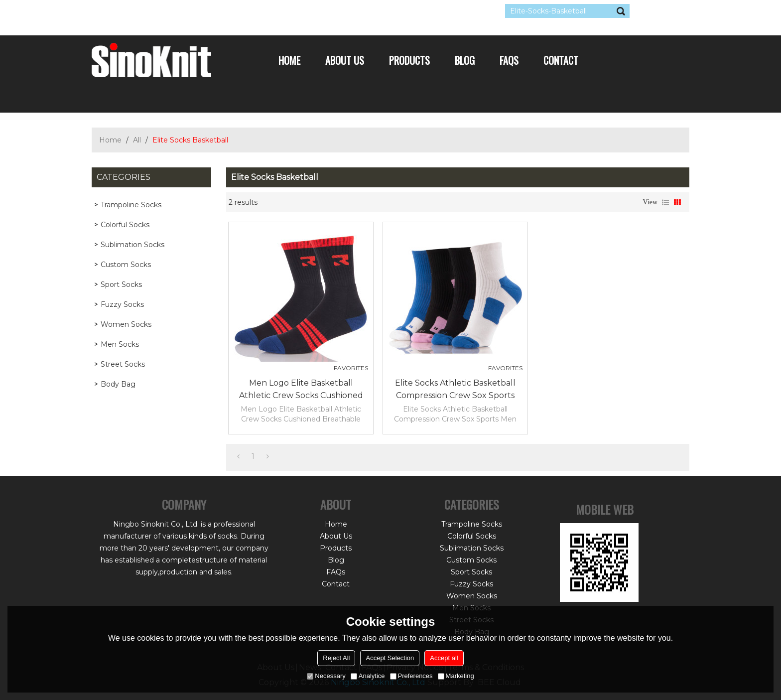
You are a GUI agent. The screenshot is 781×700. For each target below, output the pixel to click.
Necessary (326, 676)
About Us (345, 60)
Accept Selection (390, 658)
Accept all (444, 658)
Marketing (456, 676)
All (137, 140)
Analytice (368, 676)
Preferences (411, 676)
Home (289, 60)
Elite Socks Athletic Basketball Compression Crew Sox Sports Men (455, 390)
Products (409, 60)
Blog (465, 60)
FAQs (509, 60)
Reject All (336, 658)
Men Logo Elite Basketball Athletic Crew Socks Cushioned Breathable (301, 390)
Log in (152, 11)
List (665, 202)
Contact (561, 60)
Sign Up (184, 11)
